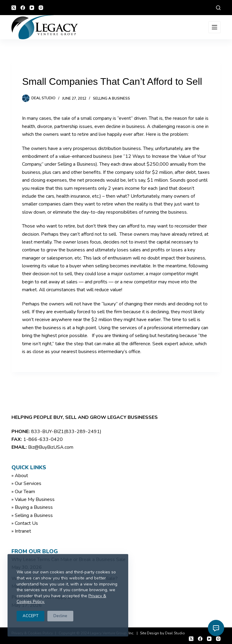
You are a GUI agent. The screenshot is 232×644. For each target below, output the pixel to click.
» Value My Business (33, 499)
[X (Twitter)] (14, 8)
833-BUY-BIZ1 (48, 432)
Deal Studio (175, 633)
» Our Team (23, 492)
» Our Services (26, 483)
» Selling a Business (32, 515)
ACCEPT (30, 616)
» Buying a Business (32, 507)
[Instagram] (41, 8)
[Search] (218, 8)
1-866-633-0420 (43, 439)
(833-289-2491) (83, 432)
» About (20, 476)
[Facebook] (23, 8)
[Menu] (215, 27)
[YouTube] (32, 8)
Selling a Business (111, 98)
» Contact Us (25, 523)
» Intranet (21, 531)
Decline (60, 616)
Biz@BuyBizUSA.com (51, 447)
